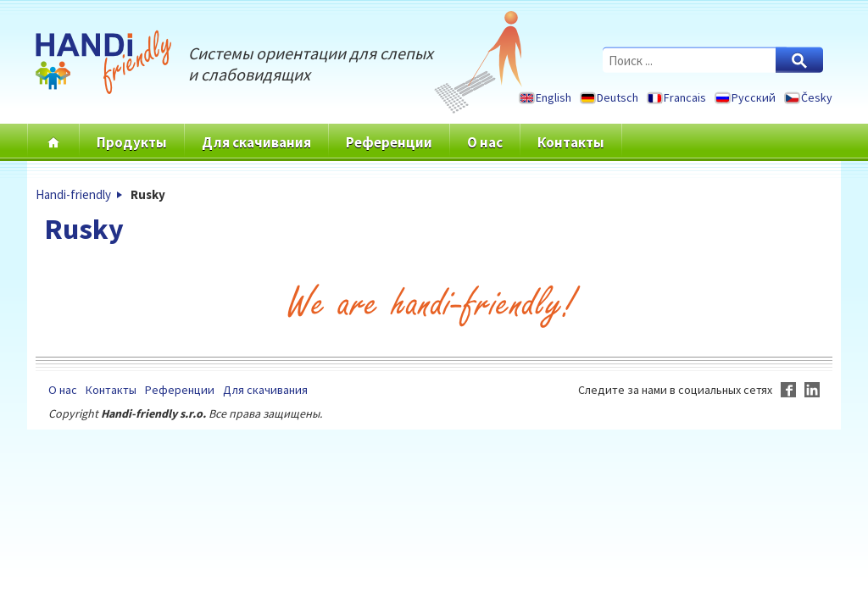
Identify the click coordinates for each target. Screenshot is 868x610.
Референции (389, 142)
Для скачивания (256, 142)
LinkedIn (812, 390)
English (554, 97)
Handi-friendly (73, 194)
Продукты (132, 142)
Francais (685, 97)
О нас (485, 142)
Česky (817, 97)
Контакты (571, 142)
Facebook (788, 390)
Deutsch (618, 97)
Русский (754, 97)
